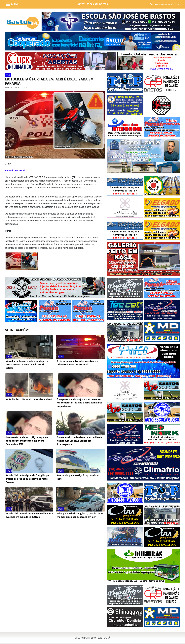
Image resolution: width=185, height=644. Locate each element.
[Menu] (13, 4)
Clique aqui (178, 4)
